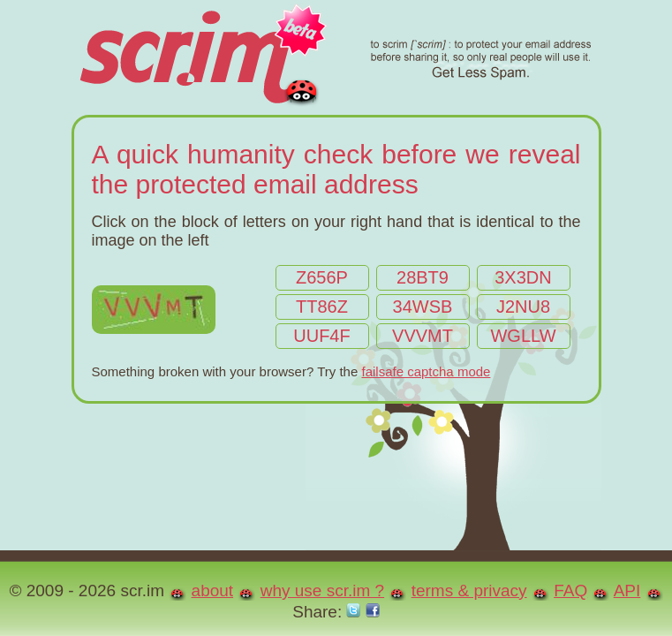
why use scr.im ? (322, 591)
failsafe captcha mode (426, 371)
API (627, 591)
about (213, 591)
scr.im (334, 57)
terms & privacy (469, 591)
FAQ (570, 591)
